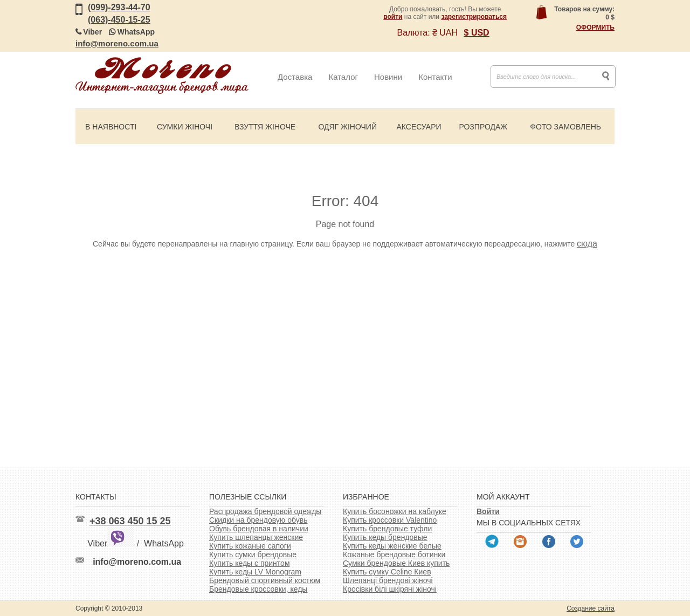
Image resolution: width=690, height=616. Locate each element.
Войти (488, 511)
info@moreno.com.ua (117, 43)
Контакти (435, 77)
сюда (587, 244)
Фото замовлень (565, 127)
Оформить (595, 28)
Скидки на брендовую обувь (258, 520)
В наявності (111, 127)
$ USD (477, 33)
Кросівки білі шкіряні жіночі (390, 589)
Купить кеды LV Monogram (255, 572)
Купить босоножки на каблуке (395, 511)
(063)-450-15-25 (119, 20)
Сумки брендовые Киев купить (396, 563)
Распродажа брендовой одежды (265, 511)
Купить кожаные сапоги (250, 546)
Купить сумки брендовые (253, 555)
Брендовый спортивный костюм (265, 580)
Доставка (295, 77)
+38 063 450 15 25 (130, 521)
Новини (388, 77)
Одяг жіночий (347, 127)
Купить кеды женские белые (392, 546)
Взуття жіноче (265, 127)
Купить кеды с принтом (250, 563)
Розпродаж (483, 127)
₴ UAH (445, 33)
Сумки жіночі (185, 127)
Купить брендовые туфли (387, 529)
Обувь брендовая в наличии (259, 529)
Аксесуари (419, 127)
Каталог (343, 77)
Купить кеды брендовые (385, 537)
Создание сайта (591, 608)
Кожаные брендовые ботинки (394, 555)
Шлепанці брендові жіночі (388, 580)
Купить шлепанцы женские (256, 537)
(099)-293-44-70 (119, 7)
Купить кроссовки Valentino (390, 520)
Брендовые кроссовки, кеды (258, 589)
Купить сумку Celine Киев (387, 572)
